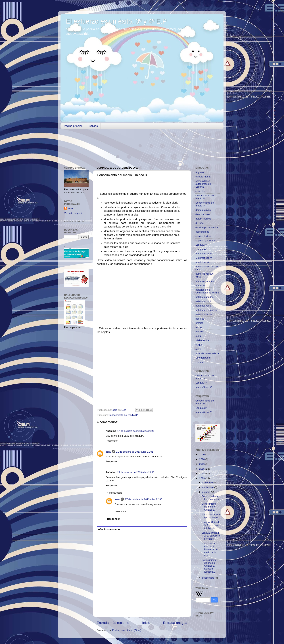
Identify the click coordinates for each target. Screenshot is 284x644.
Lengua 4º (201, 249)
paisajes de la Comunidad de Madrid (207, 291)
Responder (112, 441)
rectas (199, 327)
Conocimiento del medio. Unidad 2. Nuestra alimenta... (209, 566)
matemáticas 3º (204, 253)
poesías (200, 319)
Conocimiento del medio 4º (205, 204)
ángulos (200, 172)
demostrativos (203, 210)
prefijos (199, 323)
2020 (202, 454)
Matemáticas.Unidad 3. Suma (211, 516)
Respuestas (116, 493)
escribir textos (203, 236)
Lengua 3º (201, 245)
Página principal (74, 126)
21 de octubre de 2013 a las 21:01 (135, 452)
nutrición (200, 285)
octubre (207, 492)
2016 (202, 464)
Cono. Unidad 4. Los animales (210, 498)
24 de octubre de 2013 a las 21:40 (136, 472)
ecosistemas (202, 232)
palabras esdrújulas (206, 310)
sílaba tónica (202, 340)
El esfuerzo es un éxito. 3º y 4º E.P (116, 21)
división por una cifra (207, 227)
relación (200, 332)
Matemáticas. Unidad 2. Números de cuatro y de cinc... (210, 549)
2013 (202, 478)
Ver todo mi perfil (73, 213)
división (200, 223)
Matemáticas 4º (204, 258)
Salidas (93, 126)
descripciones (203, 214)
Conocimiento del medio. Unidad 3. (209, 507)
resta (198, 336)
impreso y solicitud (205, 240)
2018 (202, 459)
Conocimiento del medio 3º (123, 415)
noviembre (208, 487)
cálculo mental (203, 177)
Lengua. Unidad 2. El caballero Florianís (211, 536)
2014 (202, 474)
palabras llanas (204, 314)
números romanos (205, 281)
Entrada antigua (175, 623)
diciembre (208, 482)
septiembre (209, 578)
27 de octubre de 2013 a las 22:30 (144, 499)
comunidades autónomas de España (203, 184)
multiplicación (203, 262)
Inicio (146, 623)
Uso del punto (203, 358)
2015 (202, 469)
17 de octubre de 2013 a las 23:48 (136, 431)
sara (108, 452)
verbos (199, 362)
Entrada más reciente (113, 623)
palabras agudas (204, 297)
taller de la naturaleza (207, 353)
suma (198, 349)
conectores (201, 191)
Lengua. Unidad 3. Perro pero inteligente (210, 525)
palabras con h (203, 301)
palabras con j (203, 306)
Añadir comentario (109, 529)
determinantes (203, 219)
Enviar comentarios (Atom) (127, 630)
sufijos (199, 345)
